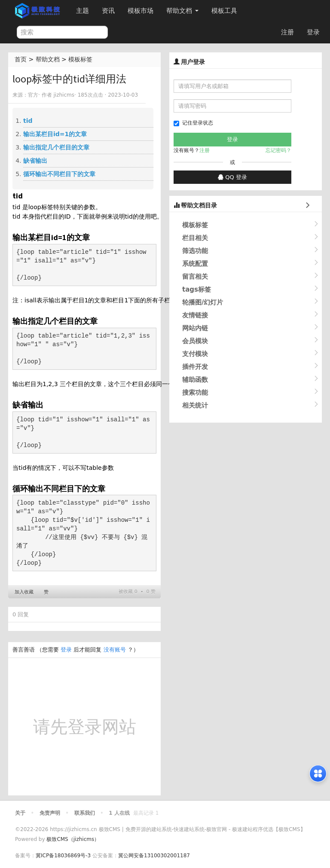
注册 (287, 32)
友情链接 (195, 315)
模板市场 (141, 11)
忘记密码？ (278, 150)
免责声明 (50, 813)
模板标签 (80, 59)
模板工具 (224, 11)
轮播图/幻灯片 (203, 302)
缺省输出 (35, 161)
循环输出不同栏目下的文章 (59, 174)
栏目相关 (195, 238)
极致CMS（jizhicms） (73, 839)
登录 (313, 32)
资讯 (108, 11)
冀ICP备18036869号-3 (63, 856)
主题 (82, 11)
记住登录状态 (193, 123)
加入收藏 (24, 592)
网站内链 (195, 328)
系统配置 (195, 264)
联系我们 (85, 813)
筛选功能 (195, 251)
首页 (21, 59)
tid (28, 121)
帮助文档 (182, 11)
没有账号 (115, 650)
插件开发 (195, 367)
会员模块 (195, 341)
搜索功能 (195, 393)
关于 (20, 813)
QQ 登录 (232, 177)
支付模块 (195, 354)
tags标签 (197, 289)
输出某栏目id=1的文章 (55, 134)
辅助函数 (195, 380)
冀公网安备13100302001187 (154, 856)
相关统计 (195, 405)
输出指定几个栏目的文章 (56, 147)
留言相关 (195, 277)
